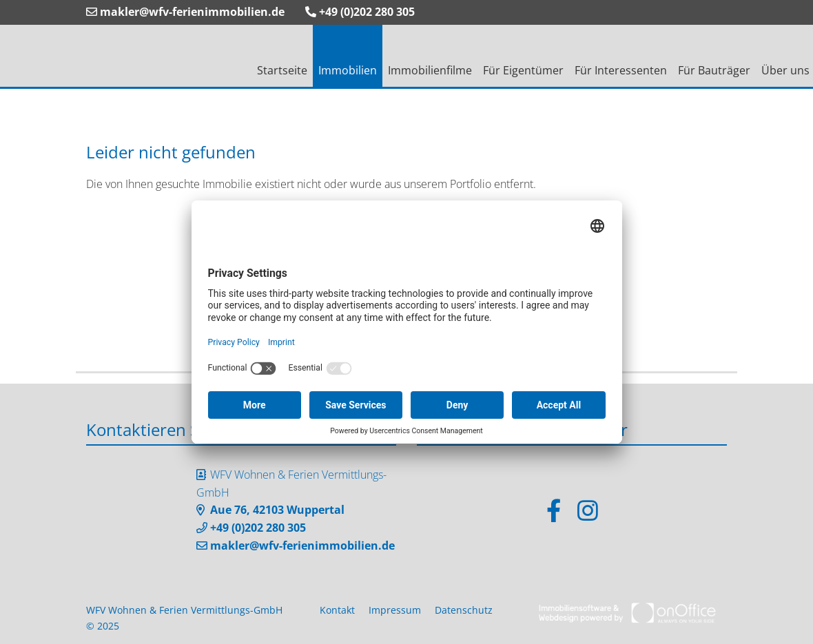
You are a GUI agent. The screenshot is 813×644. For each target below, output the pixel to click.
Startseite (282, 70)
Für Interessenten (621, 70)
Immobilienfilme (430, 70)
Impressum (395, 610)
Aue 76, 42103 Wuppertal (277, 510)
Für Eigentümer (523, 70)
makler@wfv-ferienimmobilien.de (185, 12)
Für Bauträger (714, 70)
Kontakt (337, 610)
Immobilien (348, 70)
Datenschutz (464, 610)
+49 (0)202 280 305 (360, 12)
